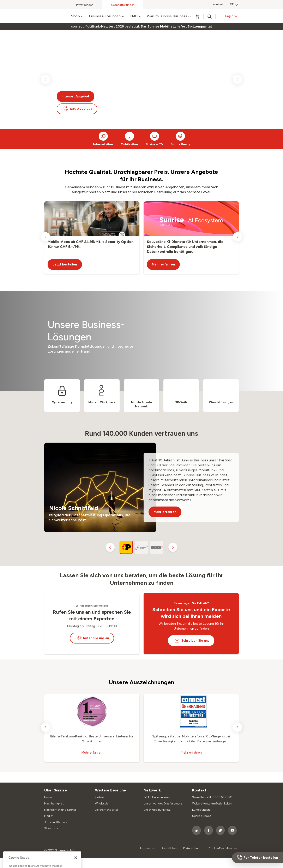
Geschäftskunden (123, 5)
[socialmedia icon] (197, 830)
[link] (176, 26)
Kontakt (218, 4)
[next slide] (237, 79)
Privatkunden (85, 5)
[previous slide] (46, 79)
